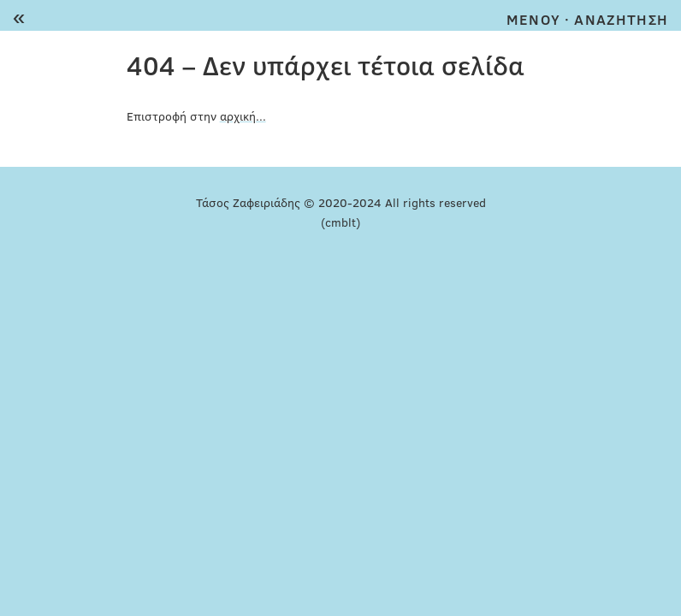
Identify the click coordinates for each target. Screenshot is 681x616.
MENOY (533, 19)
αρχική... (243, 115)
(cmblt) (340, 222)
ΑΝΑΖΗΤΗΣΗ (621, 19)
